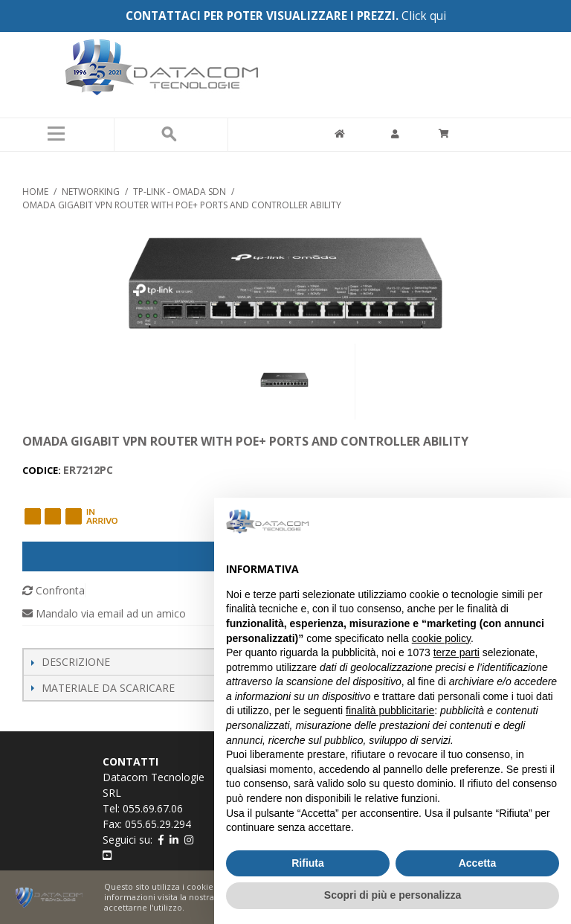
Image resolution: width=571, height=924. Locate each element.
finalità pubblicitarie (390, 710)
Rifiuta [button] (308, 863)
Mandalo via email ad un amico (104, 613)
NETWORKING (91, 192)
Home (35, 192)
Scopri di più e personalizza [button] (393, 895)
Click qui (424, 16)
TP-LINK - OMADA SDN (180, 192)
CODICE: (43, 470)
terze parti (457, 652)
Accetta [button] (478, 863)
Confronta (54, 590)
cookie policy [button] (441, 638)
